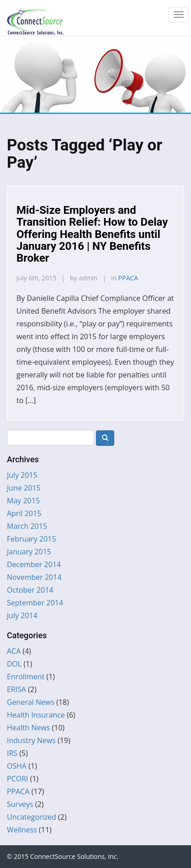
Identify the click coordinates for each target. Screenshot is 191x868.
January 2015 (29, 552)
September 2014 (35, 603)
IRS (12, 753)
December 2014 (34, 564)
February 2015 (32, 539)
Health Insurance (36, 715)
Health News (28, 728)
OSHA (17, 766)
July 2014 (22, 615)
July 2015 (22, 475)
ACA (14, 651)
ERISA (16, 689)
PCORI (18, 779)
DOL (14, 664)
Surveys (20, 804)
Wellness (22, 830)
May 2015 (23, 501)
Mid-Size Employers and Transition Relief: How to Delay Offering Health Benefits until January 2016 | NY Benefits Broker (92, 234)
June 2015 (24, 488)
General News (31, 702)
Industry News (31, 740)
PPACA (128, 278)
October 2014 (30, 590)
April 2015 (24, 513)
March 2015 (27, 526)
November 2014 (34, 577)
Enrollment (26, 677)
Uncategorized (32, 817)
